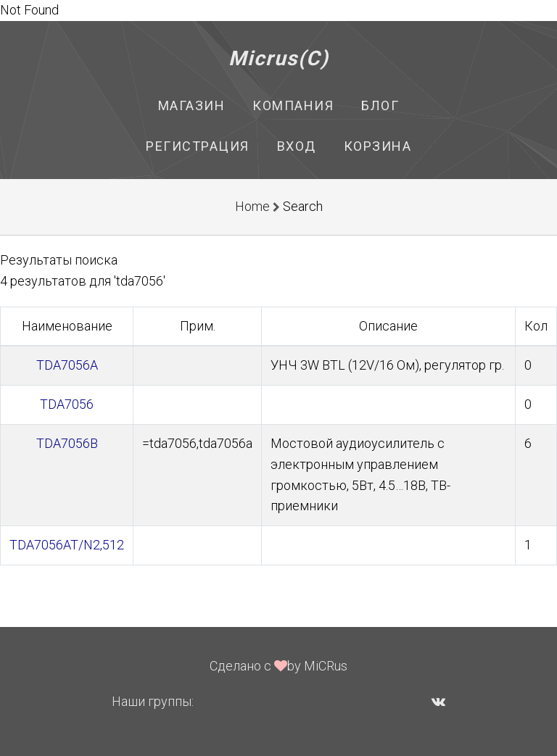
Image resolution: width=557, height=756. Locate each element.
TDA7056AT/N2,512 (67, 545)
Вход (297, 146)
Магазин (192, 105)
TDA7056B (67, 443)
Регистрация (198, 146)
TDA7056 (67, 404)
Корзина (378, 146)
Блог (380, 105)
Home (252, 206)
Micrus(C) (279, 58)
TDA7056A (67, 365)
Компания (293, 105)
